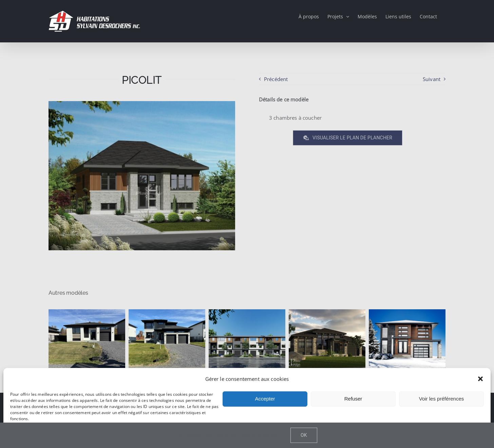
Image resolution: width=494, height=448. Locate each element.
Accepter (265, 399)
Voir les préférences (442, 399)
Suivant (432, 79)
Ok (304, 435)
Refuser (353, 399)
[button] (480, 379)
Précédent (276, 79)
